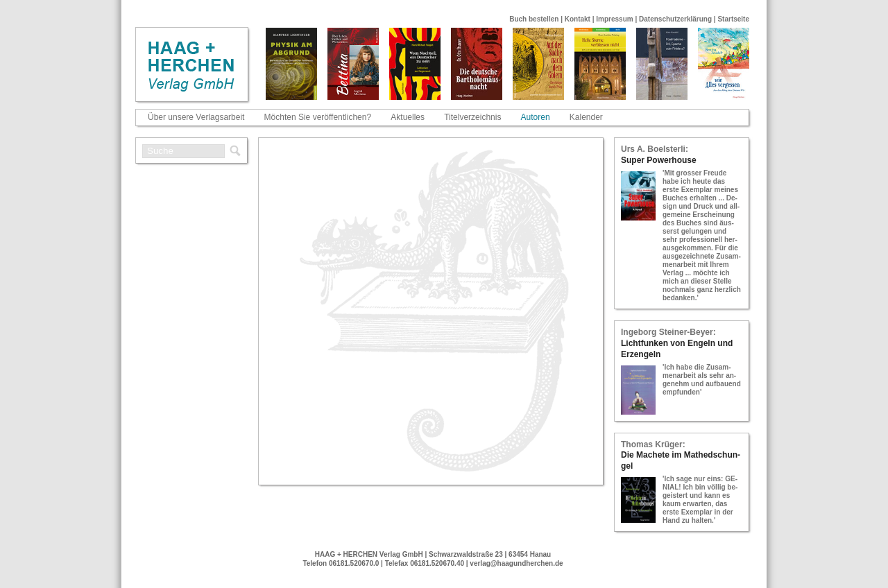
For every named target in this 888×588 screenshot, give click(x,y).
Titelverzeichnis (472, 117)
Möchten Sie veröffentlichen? (318, 117)
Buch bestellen (534, 19)
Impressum (614, 19)
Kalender (586, 117)
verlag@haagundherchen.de (516, 563)
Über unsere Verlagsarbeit (196, 117)
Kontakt (578, 19)
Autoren (536, 117)
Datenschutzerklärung (675, 19)
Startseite (733, 19)
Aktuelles (408, 117)
